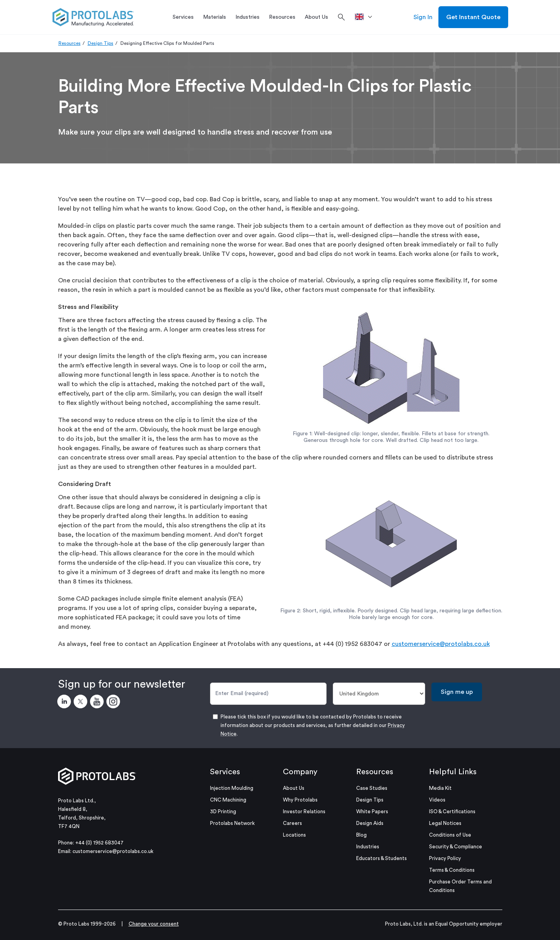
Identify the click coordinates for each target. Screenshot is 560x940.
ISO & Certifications (452, 811)
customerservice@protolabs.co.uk (441, 644)
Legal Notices (445, 823)
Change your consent (154, 924)
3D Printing (223, 811)
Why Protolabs (300, 800)
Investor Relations (304, 811)
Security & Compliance (456, 847)
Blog (361, 835)
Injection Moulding (232, 788)
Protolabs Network (232, 823)
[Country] (379, 694)
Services (225, 772)
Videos (437, 800)
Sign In (423, 17)
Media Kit (440, 788)
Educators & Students (382, 858)
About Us (294, 788)
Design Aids (370, 823)
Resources (70, 43)
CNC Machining (228, 800)
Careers (292, 823)
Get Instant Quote (473, 17)
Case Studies (372, 788)
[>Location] (366, 17)
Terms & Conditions (452, 870)
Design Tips (101, 43)
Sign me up (457, 692)
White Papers (372, 811)
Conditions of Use (450, 835)
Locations (294, 835)
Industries (368, 847)
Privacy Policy (445, 858)
